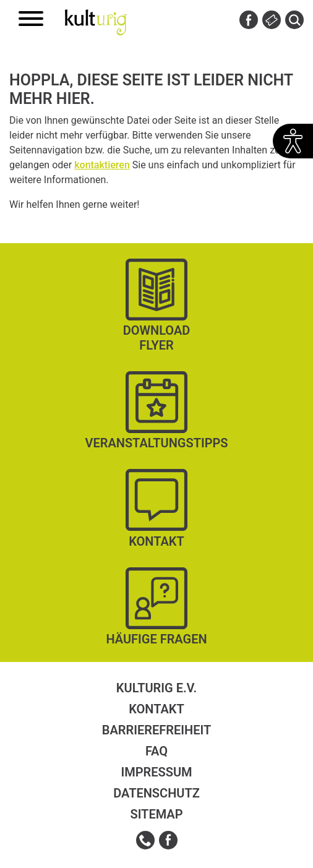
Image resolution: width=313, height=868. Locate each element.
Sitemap (156, 814)
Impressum (156, 772)
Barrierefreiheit (156, 730)
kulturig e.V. (156, 688)
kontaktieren (102, 165)
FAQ (156, 751)
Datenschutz (156, 793)
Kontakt (156, 709)
